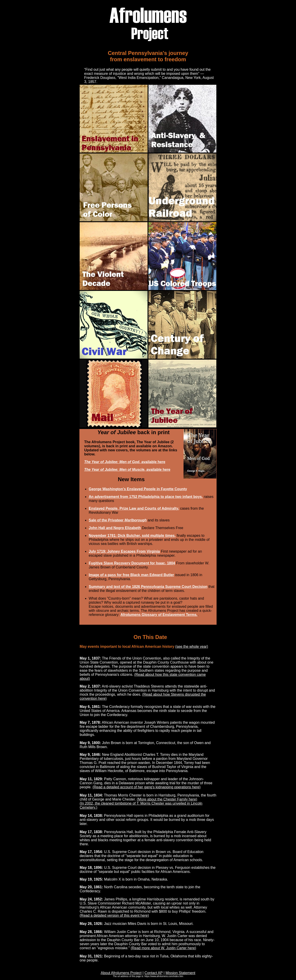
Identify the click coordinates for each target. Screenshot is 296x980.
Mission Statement (180, 973)
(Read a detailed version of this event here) (114, 915)
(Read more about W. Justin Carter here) (164, 948)
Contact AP (154, 973)
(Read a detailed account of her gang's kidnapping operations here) (147, 787)
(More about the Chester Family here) (167, 799)
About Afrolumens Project (121, 973)
